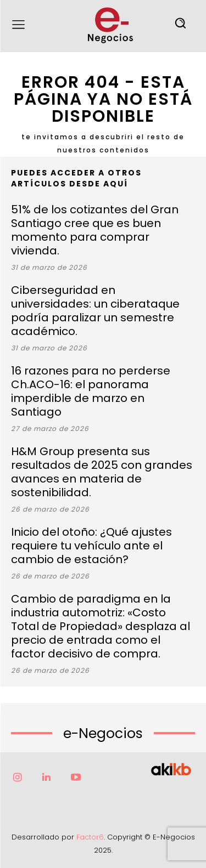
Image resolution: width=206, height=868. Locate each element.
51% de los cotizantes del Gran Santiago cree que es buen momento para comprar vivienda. (95, 230)
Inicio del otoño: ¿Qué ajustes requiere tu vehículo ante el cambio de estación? (91, 546)
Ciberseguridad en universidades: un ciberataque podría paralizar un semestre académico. (95, 311)
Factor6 (90, 837)
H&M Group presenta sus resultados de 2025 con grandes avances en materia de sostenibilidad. (102, 472)
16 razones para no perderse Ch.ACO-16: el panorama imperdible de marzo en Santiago (91, 391)
